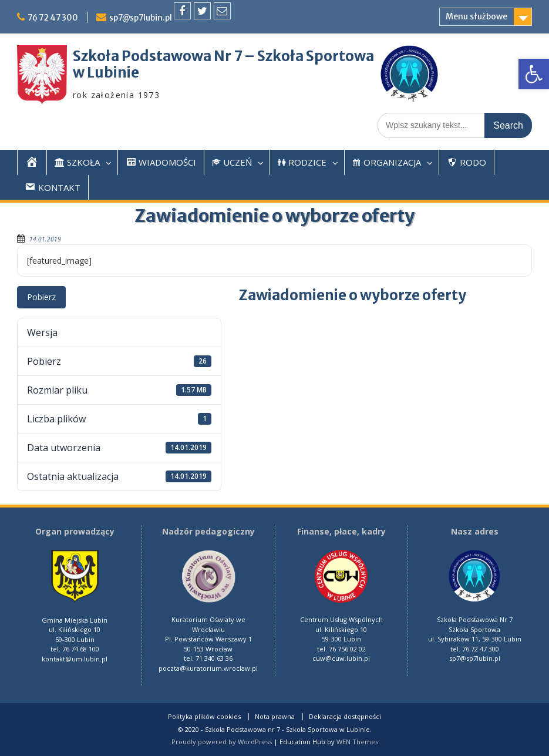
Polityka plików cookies (204, 717)
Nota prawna (275, 717)
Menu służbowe (476, 16)
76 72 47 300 (55, 18)
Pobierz (41, 297)
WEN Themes (357, 742)
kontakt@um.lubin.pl (75, 659)
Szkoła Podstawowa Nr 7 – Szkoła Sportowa (223, 56)
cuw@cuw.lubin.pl (341, 658)
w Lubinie (106, 73)
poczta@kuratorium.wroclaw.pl (208, 668)
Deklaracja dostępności (345, 717)
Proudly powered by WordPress (222, 742)
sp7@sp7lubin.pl (145, 18)
